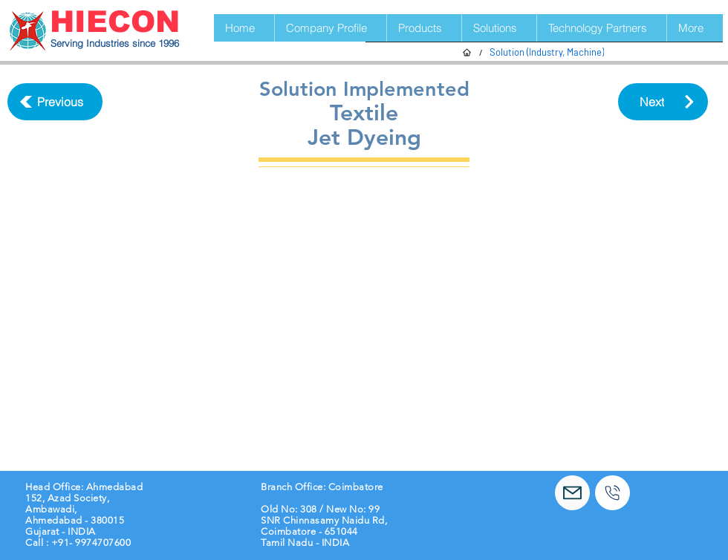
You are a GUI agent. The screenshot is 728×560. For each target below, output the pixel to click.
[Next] (663, 102)
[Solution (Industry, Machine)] (547, 52)
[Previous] (55, 102)
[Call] (612, 493)
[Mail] (572, 493)
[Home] (467, 52)
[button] (424, 28)
